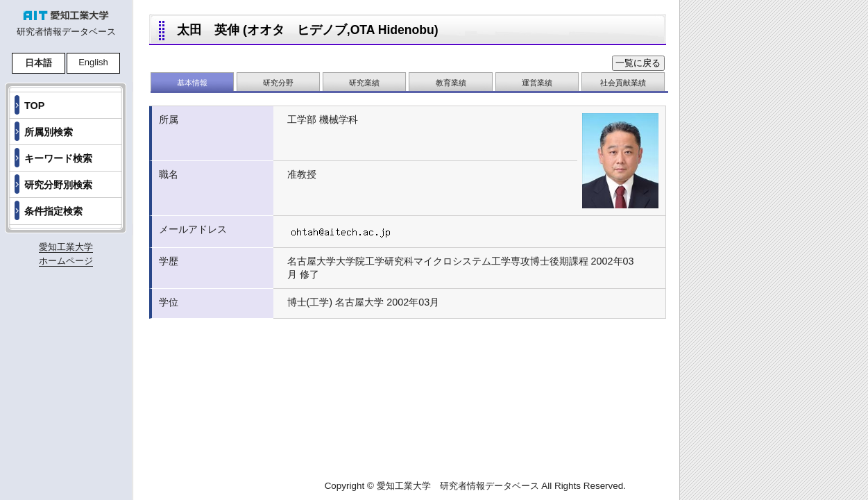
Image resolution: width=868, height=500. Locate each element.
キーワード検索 (58, 158)
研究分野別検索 (58, 185)
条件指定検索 (53, 211)
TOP (34, 106)
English (93, 62)
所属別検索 (49, 132)
